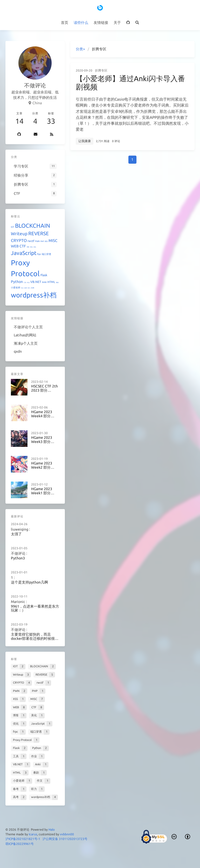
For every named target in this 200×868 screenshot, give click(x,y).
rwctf (31, 241)
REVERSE (39, 233)
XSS (46, 241)
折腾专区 (101, 70)
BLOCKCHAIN (33, 225)
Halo (52, 829)
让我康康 (85, 141)
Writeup (19, 234)
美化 (31, 247)
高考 (33, 288)
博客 (28, 247)
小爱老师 (16, 288)
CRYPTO (19, 240)
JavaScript (24, 253)
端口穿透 (46, 254)
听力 (29, 288)
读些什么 (81, 23)
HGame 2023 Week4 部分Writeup (41, 412)
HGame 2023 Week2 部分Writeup (41, 460)
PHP (42, 241)
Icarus (33, 834)
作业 (28, 282)
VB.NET (36, 282)
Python (17, 282)
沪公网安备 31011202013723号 (65, 839)
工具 (25, 282)
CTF (23, 246)
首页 (65, 23)
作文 (22, 288)
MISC (53, 241)
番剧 (57, 282)
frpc (39, 254)
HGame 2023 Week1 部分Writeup (41, 485)
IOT (13, 227)
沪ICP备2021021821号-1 (23, 839)
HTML (51, 282)
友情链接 (101, 23)
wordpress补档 (34, 295)
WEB (15, 246)
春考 (26, 288)
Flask (44, 275)
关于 (117, 23)
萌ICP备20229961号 (20, 844)
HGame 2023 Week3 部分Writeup (41, 436)
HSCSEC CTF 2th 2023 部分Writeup (44, 387)
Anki (44, 282)
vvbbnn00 (67, 834)
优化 (35, 247)
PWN (37, 241)
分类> (80, 49)
